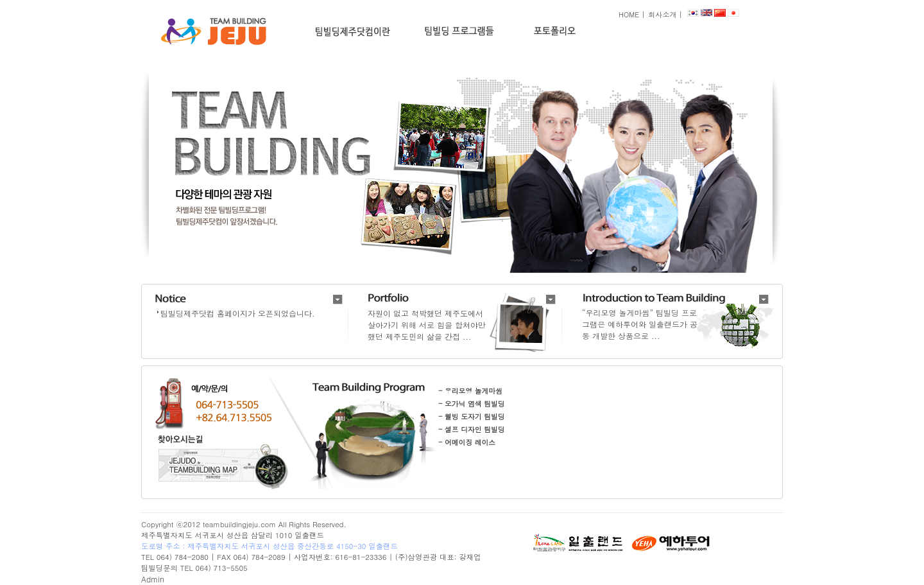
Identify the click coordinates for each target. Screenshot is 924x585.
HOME (629, 14)
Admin (153, 579)
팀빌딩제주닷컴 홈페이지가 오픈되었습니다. (238, 313)
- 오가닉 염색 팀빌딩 (472, 404)
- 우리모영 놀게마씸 (470, 391)
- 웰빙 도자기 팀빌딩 (472, 416)
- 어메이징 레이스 (467, 442)
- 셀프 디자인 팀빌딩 (472, 429)
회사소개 (662, 14)
